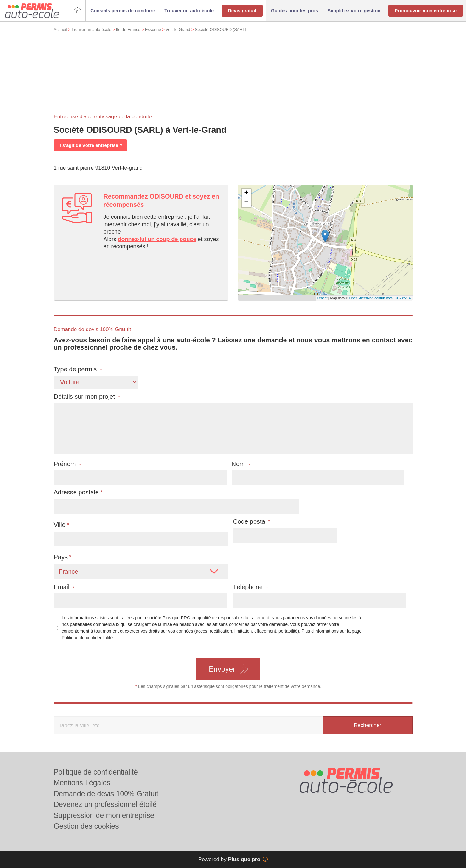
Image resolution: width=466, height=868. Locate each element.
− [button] (246, 203)
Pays (61, 557)
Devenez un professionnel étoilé (105, 804)
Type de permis (78, 369)
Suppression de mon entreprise (104, 815)
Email (64, 587)
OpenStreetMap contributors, (372, 298)
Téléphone (250, 587)
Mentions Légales (82, 783)
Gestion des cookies (86, 826)
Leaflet (322, 298)
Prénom (67, 464)
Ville (60, 525)
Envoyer (222, 669)
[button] (123, 11)
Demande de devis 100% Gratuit (106, 794)
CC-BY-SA (403, 298)
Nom (241, 464)
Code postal (250, 521)
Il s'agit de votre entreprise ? (91, 145)
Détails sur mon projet (87, 397)
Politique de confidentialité (87, 638)
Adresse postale (76, 492)
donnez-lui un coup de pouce (157, 239)
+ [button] (246, 193)
